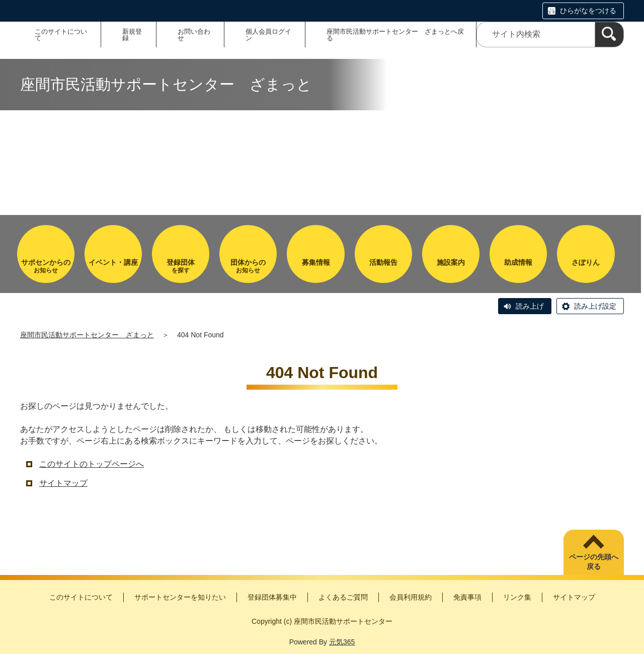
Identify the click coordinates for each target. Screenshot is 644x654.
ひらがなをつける (588, 11)
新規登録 (132, 35)
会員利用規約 (411, 597)
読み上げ (530, 306)
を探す (181, 266)
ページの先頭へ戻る (594, 562)
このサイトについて (61, 35)
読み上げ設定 (595, 306)
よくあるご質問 (343, 597)
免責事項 (467, 597)
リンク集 (517, 597)
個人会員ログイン (268, 35)
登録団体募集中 (272, 597)
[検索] (609, 34)
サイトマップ (63, 483)
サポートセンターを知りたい (180, 597)
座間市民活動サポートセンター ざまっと (87, 335)
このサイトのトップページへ (92, 464)
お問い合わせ (194, 35)
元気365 (342, 642)
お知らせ (46, 266)
